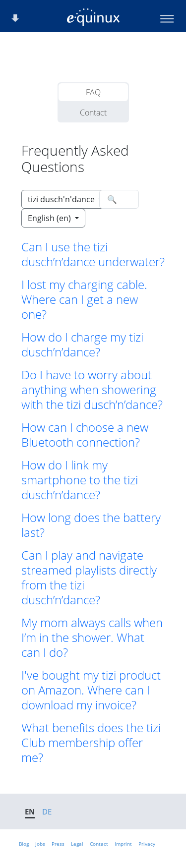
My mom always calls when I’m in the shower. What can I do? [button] (92, 637)
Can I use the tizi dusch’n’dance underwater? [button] (93, 254)
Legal (77, 844)
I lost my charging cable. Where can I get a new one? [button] (84, 299)
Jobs (40, 844)
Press (58, 844)
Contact (93, 113)
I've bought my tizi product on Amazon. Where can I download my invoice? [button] (91, 690)
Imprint (123, 844)
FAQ (93, 92)
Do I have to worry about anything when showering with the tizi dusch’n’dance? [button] (92, 390)
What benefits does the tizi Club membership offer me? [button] (91, 743)
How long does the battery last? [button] (91, 525)
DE (47, 811)
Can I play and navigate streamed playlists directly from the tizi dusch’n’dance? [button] (89, 578)
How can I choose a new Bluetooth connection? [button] (85, 435)
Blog (24, 844)
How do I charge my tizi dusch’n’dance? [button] (82, 345)
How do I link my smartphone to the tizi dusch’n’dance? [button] (80, 480)
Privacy (147, 844)
